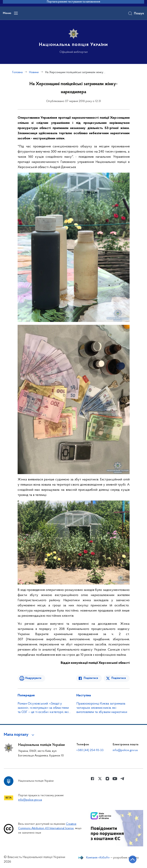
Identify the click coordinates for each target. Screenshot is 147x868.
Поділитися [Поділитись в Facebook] (91, 678)
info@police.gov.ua (125, 750)
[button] (20, 735)
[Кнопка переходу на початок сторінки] (133, 859)
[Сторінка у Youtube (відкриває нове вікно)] (115, 779)
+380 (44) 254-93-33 (90, 750)
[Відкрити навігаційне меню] (16, 13)
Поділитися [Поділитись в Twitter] (119, 678)
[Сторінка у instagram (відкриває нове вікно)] (107, 779)
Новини (34, 72)
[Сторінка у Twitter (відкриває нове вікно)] (100, 779)
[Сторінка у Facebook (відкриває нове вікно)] (92, 779)
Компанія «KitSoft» (98, 858)
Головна (17, 72)
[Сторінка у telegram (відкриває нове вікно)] (122, 779)
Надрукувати (33, 678)
